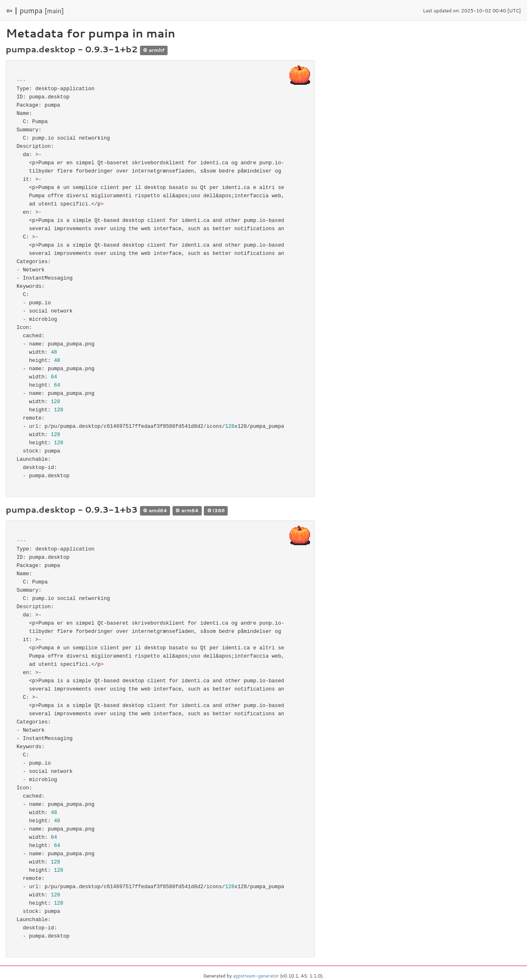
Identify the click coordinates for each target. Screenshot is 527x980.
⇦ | (12, 10)
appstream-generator (256, 976)
